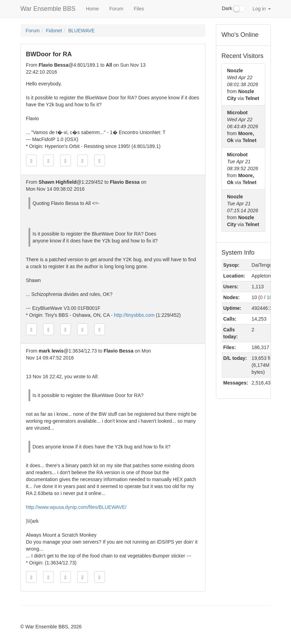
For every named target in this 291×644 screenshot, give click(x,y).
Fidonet (54, 31)
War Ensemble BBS (48, 9)
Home (92, 9)
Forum (116, 9)
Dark (234, 9)
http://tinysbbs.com (134, 315)
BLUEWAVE (81, 31)
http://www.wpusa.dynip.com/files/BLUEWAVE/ (76, 507)
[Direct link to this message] (66, 160)
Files (139, 9)
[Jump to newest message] (100, 160)
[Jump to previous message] (48, 160)
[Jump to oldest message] (31, 160)
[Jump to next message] (83, 160)
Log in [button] (261, 9)
